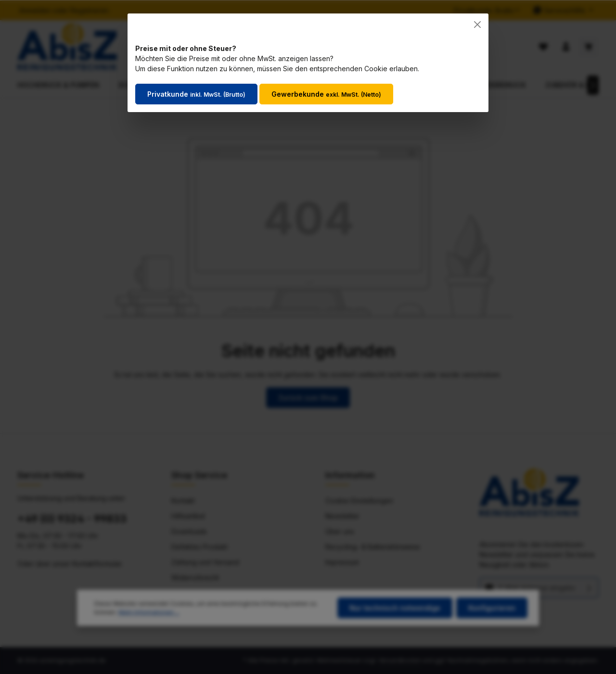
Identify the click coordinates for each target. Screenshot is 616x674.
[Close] (477, 25)
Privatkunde (196, 94)
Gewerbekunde (326, 94)
